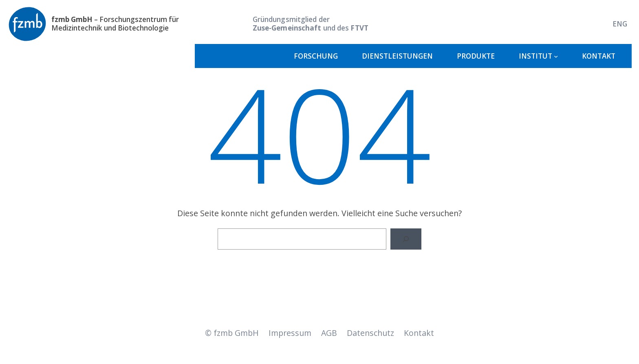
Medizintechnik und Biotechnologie (110, 28)
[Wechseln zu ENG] (620, 24)
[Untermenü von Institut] (556, 56)
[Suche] (406, 239)
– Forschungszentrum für (115, 19)
